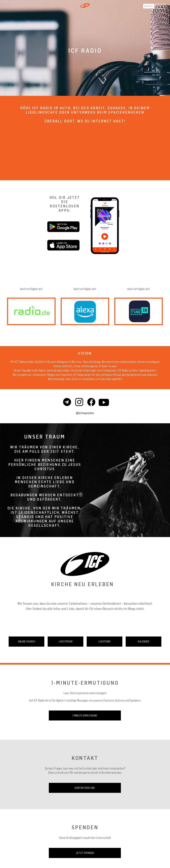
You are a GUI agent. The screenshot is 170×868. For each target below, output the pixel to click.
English (160, 6)
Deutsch (149, 6)
